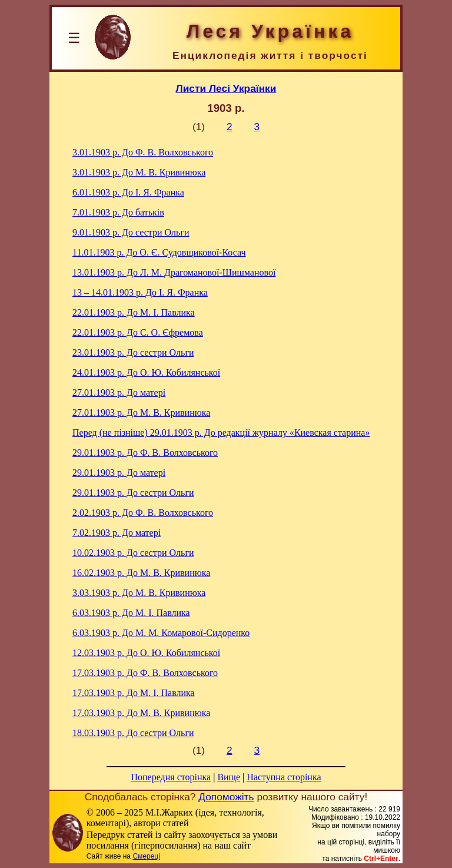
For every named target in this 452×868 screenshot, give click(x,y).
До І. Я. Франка (128, 192)
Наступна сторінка (284, 777)
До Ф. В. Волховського (143, 152)
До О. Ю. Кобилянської (146, 372)
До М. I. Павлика (134, 312)
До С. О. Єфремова (138, 332)
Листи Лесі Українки (226, 88)
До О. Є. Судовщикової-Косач (159, 252)
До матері (119, 392)
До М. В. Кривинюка (139, 172)
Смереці (146, 856)
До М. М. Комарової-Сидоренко (161, 633)
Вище (229, 777)
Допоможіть (226, 797)
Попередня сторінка (171, 777)
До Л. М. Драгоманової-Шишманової (174, 272)
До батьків (118, 212)
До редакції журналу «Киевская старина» (221, 433)
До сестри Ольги (131, 232)
